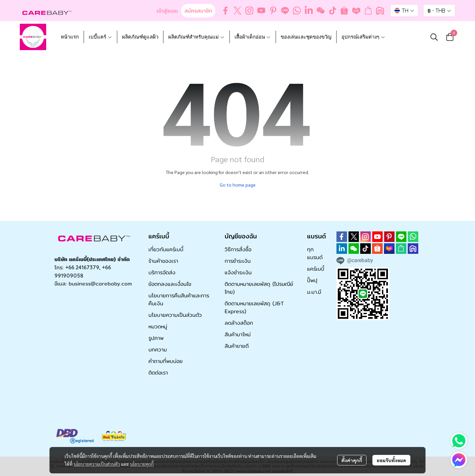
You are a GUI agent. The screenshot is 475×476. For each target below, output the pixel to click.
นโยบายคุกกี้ (142, 464)
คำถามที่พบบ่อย (166, 361)
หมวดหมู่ (158, 327)
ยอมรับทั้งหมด (391, 460)
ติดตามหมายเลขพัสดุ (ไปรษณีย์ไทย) (259, 288)
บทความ (158, 350)
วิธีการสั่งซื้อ (238, 249)
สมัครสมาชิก (198, 11)
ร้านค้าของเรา (163, 261)
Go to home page (238, 185)
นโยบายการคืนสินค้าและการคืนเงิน (179, 299)
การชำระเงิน (238, 261)
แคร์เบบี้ (316, 269)
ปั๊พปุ (312, 280)
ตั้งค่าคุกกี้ (352, 460)
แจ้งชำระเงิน (238, 272)
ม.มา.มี (314, 292)
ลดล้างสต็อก (239, 323)
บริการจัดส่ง (162, 272)
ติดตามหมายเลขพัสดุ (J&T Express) (254, 307)
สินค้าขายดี (237, 346)
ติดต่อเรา (158, 373)
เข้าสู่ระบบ (167, 11)
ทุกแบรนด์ (315, 253)
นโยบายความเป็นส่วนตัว (97, 464)
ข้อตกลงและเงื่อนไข (170, 284)
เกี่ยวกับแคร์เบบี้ (166, 249)
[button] (404, 11)
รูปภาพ (156, 338)
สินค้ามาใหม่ (238, 334)
